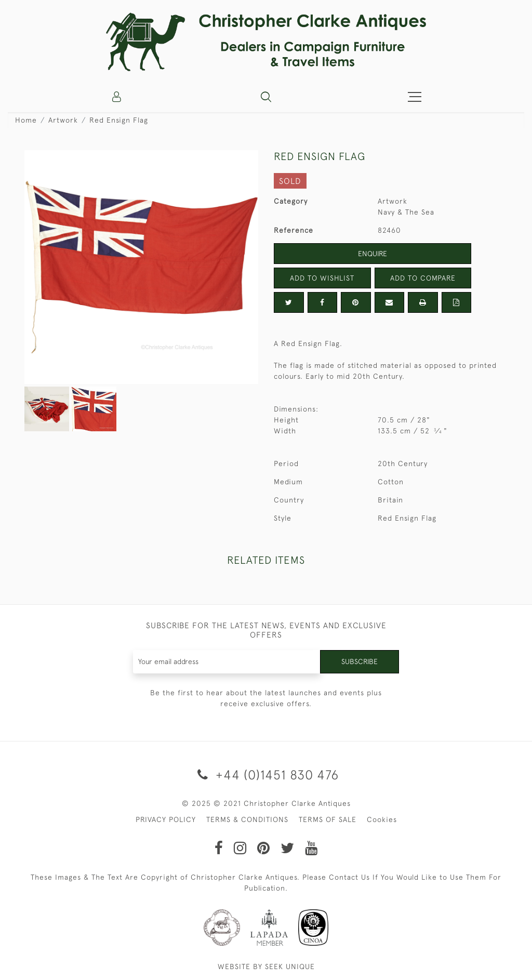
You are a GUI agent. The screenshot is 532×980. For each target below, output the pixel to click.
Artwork (63, 120)
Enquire (373, 254)
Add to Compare (423, 278)
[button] (266, 97)
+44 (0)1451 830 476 (266, 774)
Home (26, 120)
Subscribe (360, 661)
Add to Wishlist (322, 278)
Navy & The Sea (406, 212)
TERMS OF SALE (328, 819)
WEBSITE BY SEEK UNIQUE (266, 966)
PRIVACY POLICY (166, 819)
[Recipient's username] (227, 662)
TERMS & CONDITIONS (247, 819)
